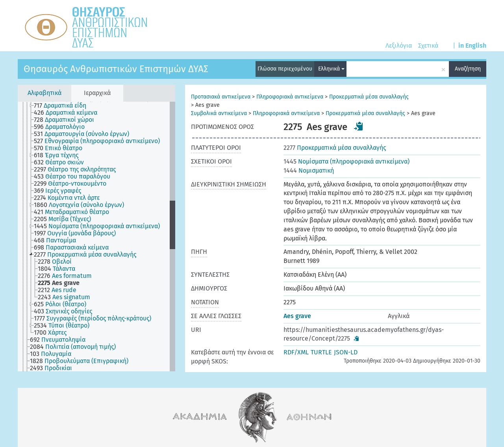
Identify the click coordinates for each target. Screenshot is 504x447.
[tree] (96, 237)
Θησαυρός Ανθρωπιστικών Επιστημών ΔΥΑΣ (116, 69)
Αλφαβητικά (44, 93)
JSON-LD (346, 352)
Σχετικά (428, 46)
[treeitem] (63, 106)
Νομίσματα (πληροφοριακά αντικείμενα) (346, 161)
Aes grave (297, 316)
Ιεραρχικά (97, 93)
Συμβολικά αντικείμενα (219, 113)
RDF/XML (296, 352)
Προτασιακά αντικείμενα (221, 97)
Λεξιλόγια (399, 46)
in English (472, 46)
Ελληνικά (331, 69)
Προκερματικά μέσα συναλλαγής (369, 97)
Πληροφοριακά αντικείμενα (290, 97)
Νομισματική (309, 170)
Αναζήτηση (468, 69)
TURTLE (321, 352)
